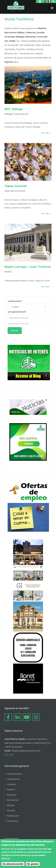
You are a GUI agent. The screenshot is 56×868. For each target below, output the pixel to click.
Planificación (13, 816)
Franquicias (12, 821)
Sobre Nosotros (14, 774)
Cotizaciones (13, 779)
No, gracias (33, 864)
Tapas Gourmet (16, 186)
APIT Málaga (14, 109)
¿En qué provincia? (17, 312)
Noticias (11, 805)
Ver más (45, 133)
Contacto (11, 784)
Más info (6, 858)
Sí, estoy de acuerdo (13, 864)
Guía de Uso (13, 800)
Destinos (11, 790)
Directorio (12, 795)
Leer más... (10, 755)
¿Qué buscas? (15, 301)
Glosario (11, 811)
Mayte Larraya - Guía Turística (28, 267)
